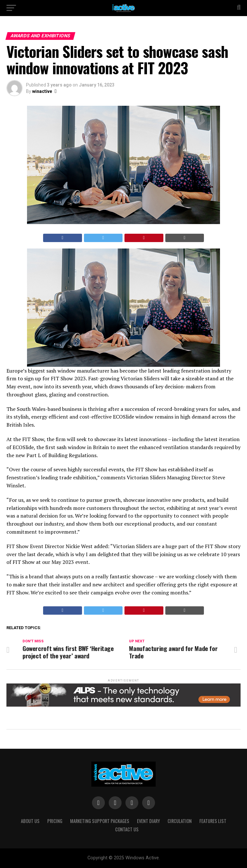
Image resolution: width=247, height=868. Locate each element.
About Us (30, 821)
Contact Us (127, 829)
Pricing (55, 821)
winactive (42, 91)
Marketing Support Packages (100, 821)
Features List (213, 821)
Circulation (180, 821)
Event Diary (148, 821)
